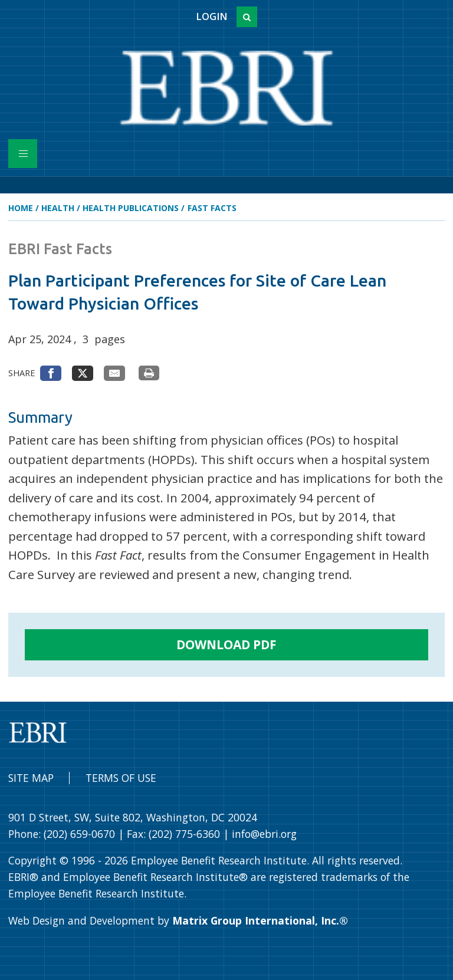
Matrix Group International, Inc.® (260, 920)
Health (58, 208)
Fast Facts (212, 208)
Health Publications (131, 208)
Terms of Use (121, 778)
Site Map (31, 778)
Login (211, 17)
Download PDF (226, 644)
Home (21, 208)
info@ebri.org (264, 834)
